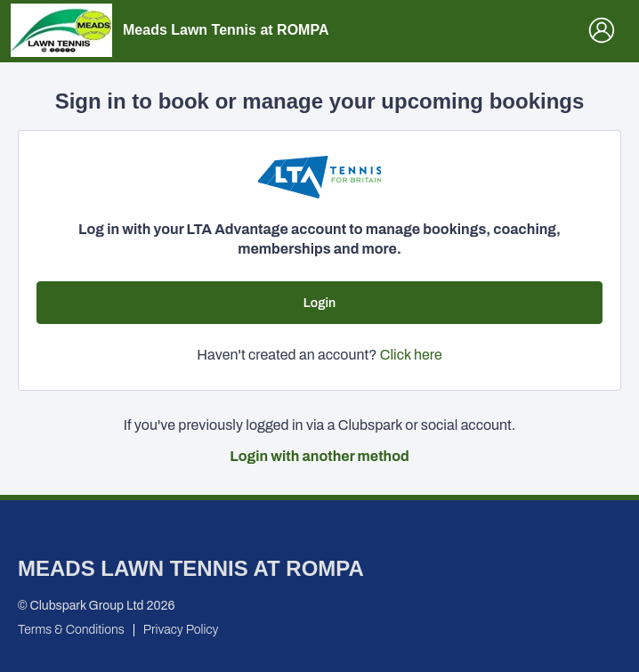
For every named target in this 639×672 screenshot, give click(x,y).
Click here (411, 355)
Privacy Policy (181, 630)
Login (319, 303)
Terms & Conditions (71, 630)
